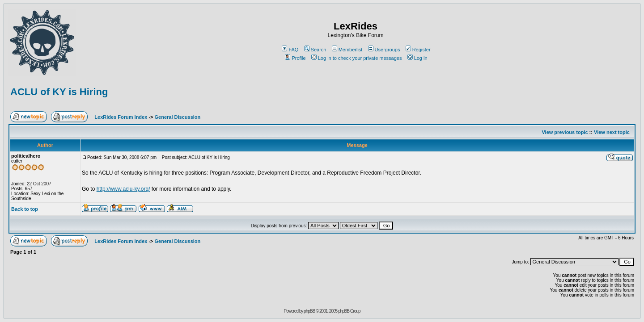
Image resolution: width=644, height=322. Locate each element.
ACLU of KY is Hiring (59, 92)
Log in (417, 58)
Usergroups (384, 50)
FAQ (290, 50)
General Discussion (178, 117)
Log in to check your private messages (357, 58)
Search (315, 50)
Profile (295, 58)
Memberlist (347, 50)
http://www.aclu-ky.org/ (123, 189)
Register (418, 50)
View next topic (612, 132)
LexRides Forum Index (121, 117)
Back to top (25, 209)
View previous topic (565, 132)
